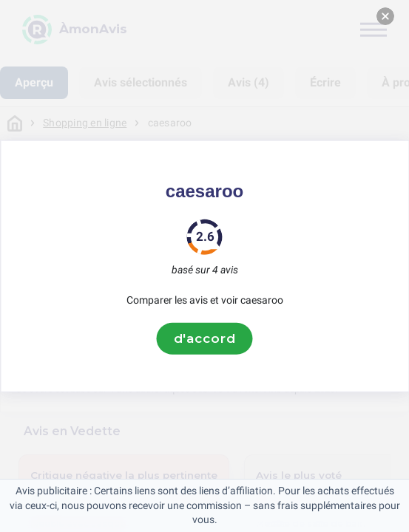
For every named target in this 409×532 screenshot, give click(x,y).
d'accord (205, 338)
